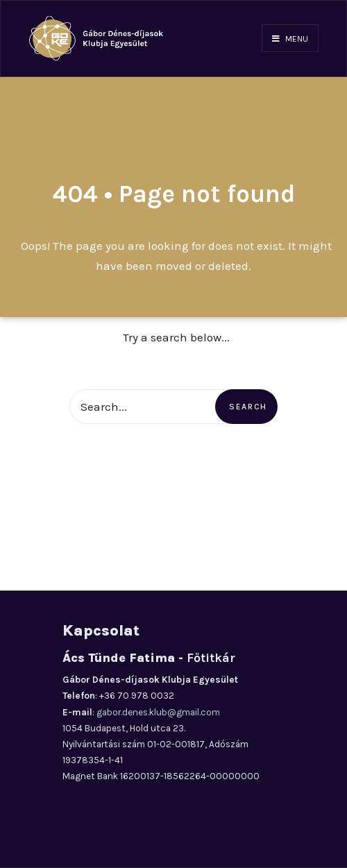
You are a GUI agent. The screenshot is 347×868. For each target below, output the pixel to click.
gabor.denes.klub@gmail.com (158, 712)
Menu (290, 39)
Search (248, 407)
